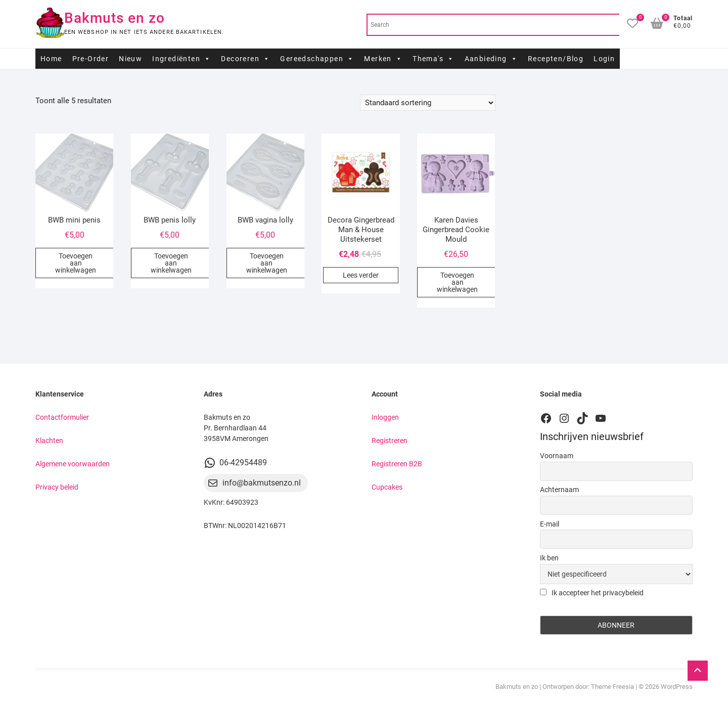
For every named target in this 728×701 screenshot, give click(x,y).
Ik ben (549, 558)
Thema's (433, 59)
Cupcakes (387, 487)
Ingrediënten (181, 59)
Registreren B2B (397, 464)
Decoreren (245, 59)
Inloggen (385, 417)
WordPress (677, 687)
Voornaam (557, 456)
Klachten (49, 441)
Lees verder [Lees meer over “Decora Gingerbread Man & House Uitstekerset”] (361, 275)
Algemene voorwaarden (73, 464)
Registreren (390, 441)
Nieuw (130, 59)
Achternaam (559, 490)
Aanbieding (491, 59)
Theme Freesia (612, 687)
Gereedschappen (317, 59)
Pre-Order (91, 59)
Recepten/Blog (556, 59)
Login (604, 59)
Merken (383, 59)
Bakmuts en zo (115, 18)
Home (51, 59)
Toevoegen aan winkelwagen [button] (76, 263)
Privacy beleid (57, 487)
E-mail (550, 524)
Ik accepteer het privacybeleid (592, 593)
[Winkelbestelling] (428, 103)
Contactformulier (62, 417)
